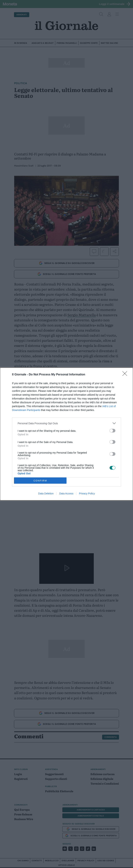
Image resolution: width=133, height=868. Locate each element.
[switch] (112, 431)
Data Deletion (46, 493)
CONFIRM (40, 481)
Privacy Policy (87, 493)
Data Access (66, 493)
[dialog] (66, 434)
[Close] (126, 375)
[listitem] (66, 423)
